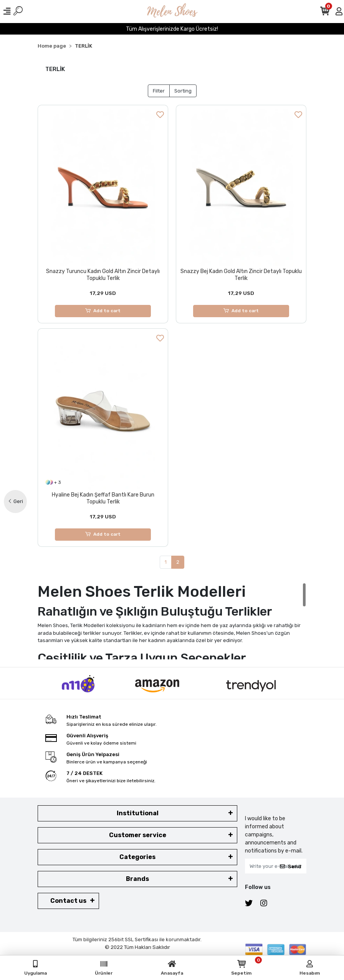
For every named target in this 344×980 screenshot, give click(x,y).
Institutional (138, 814)
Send (291, 867)
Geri (15, 501)
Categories (137, 857)
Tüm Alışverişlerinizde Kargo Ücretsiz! (172, 29)
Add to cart (103, 311)
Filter (159, 91)
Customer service (138, 835)
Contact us (68, 901)
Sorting (183, 91)
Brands (137, 879)
